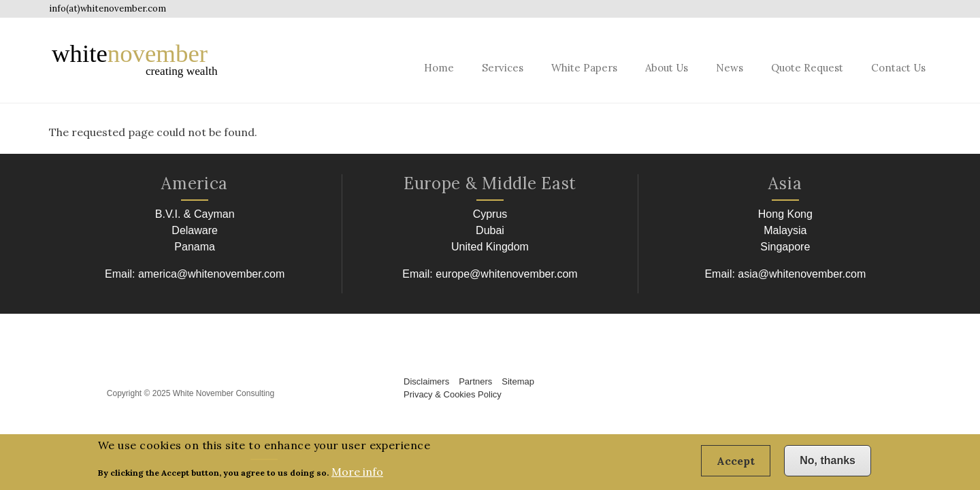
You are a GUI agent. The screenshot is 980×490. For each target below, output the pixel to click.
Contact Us (898, 68)
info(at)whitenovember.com (108, 9)
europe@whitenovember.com (506, 274)
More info (357, 475)
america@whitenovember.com (211, 274)
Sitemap (518, 381)
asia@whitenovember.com (802, 274)
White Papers (584, 68)
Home (439, 68)
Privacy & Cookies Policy (453, 394)
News (730, 68)
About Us (667, 68)
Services (503, 68)
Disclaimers (426, 381)
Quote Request (807, 68)
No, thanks (828, 464)
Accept (736, 465)
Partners (475, 381)
